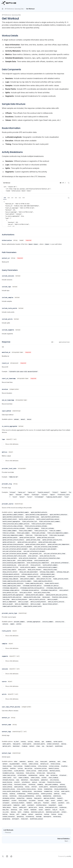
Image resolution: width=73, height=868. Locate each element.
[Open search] (67, 3)
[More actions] (71, 3)
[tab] (5, 198)
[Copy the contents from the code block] (69, 183)
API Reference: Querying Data (11, 15)
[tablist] (34, 198)
